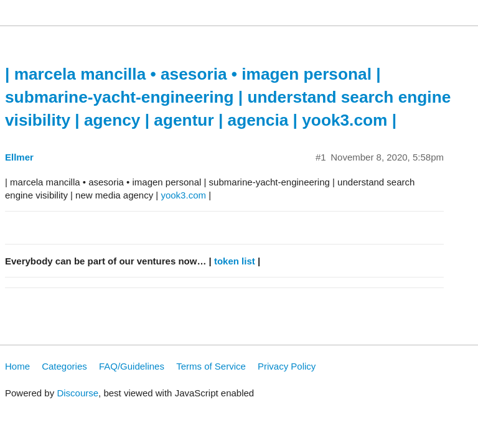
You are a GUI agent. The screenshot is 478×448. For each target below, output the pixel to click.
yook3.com (183, 195)
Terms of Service (211, 366)
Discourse (77, 393)
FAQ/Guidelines (132, 366)
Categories (64, 366)
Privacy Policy (287, 366)
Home (17, 366)
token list (235, 261)
